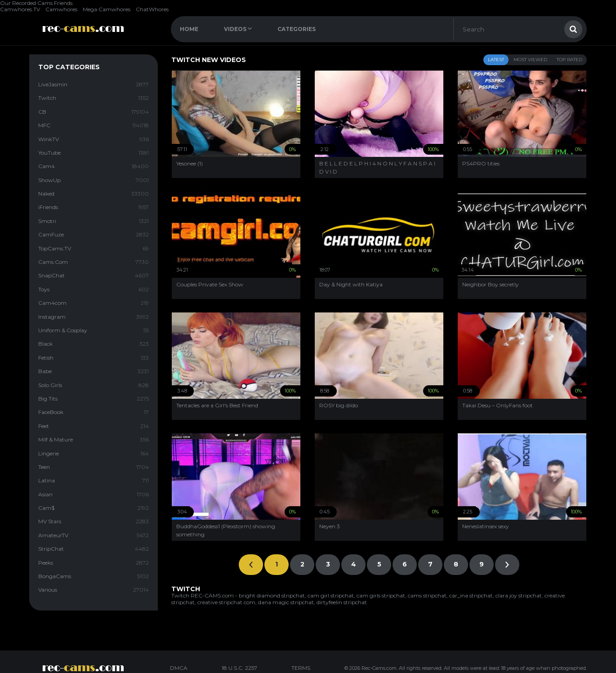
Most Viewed (530, 60)
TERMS (301, 668)
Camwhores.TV (20, 9)
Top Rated (569, 60)
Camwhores (61, 9)
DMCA (179, 668)
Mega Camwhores (107, 9)
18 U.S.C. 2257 (239, 668)
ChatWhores (152, 9)
